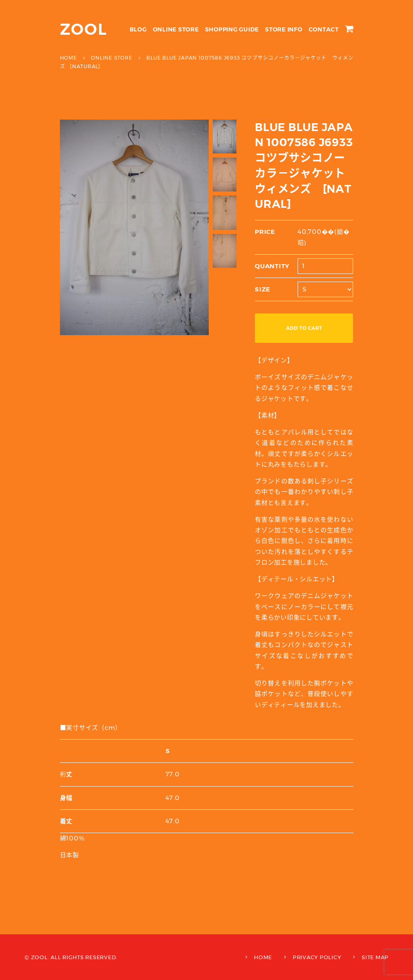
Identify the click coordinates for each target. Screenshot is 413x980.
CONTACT (324, 29)
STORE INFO (284, 29)
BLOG (138, 29)
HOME (263, 957)
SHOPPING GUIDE (232, 29)
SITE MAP (375, 957)
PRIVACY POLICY (317, 957)
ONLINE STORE (176, 29)
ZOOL (84, 29)
